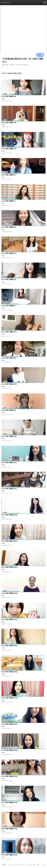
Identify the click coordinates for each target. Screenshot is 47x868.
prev (4, 865)
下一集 (40, 55)
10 (34, 865)
